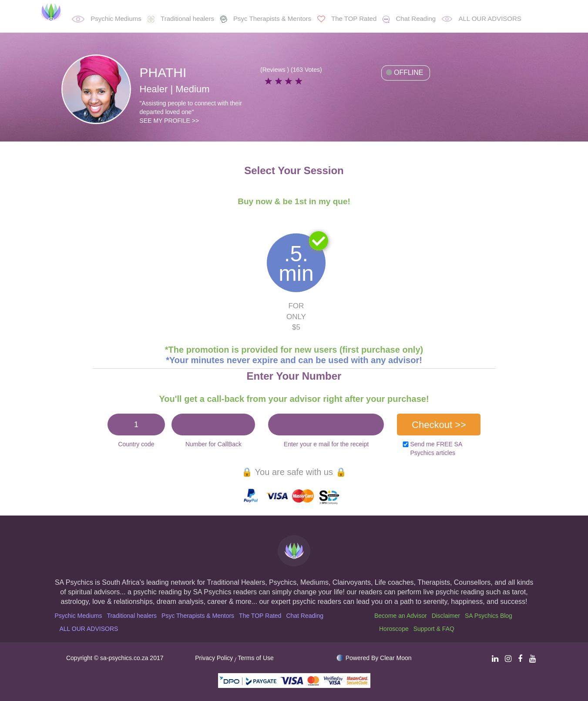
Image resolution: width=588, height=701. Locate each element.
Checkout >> (439, 425)
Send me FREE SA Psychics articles (436, 448)
